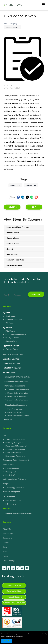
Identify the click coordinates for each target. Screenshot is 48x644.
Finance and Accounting (15, 456)
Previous (12, 207)
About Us (7, 529)
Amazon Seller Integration (18, 390)
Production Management (15, 449)
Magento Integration (16, 412)
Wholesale (10, 323)
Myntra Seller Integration (18, 393)
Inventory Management (15, 443)
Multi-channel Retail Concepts (18, 227)
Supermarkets (11, 341)
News (5, 556)
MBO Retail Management (16, 334)
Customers (7, 538)
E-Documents (11, 504)
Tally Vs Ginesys (12, 349)
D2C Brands (10, 331)
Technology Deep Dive (15, 488)
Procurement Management (16, 446)
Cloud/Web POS (12, 469)
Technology (8, 534)
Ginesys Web (31, 185)
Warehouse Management (16, 439)
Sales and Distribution (15, 453)
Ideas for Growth (13, 244)
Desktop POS (11, 472)
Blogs (5, 547)
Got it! (7, 641)
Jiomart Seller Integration (18, 400)
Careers (6, 543)
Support (10, 249)
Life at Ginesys (9, 561)
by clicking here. (18, 636)
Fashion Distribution (14, 320)
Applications (15, 185)
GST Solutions (12, 255)
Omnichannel (11, 316)
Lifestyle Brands (12, 338)
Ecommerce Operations (15, 260)
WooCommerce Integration (18, 416)
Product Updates (13, 27)
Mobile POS (10, 475)
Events (6, 552)
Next (34, 207)
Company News (13, 238)
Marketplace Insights (14, 265)
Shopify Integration (15, 409)
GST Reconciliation (13, 501)
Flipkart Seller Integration (18, 396)
